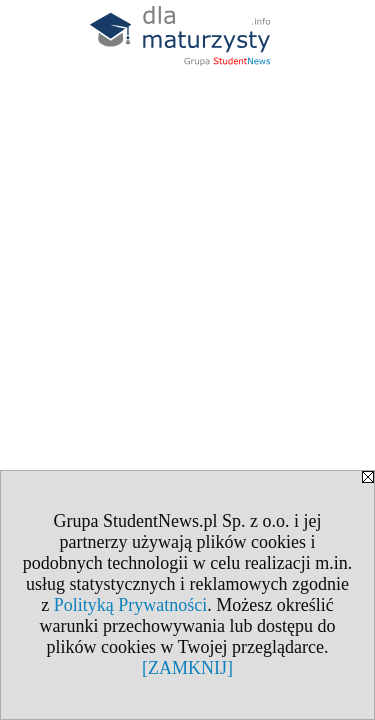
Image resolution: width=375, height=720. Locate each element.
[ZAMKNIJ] (187, 668)
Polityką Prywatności (131, 605)
